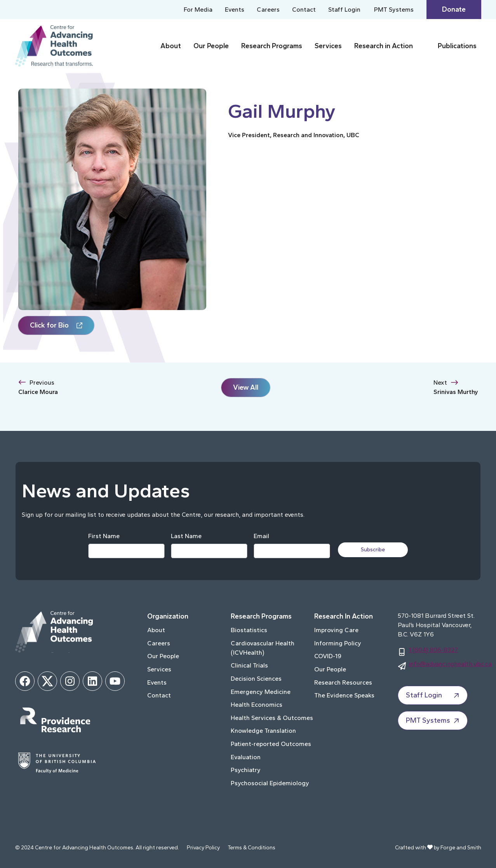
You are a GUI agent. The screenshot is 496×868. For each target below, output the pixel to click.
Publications (457, 46)
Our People (211, 46)
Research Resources (343, 682)
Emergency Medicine (261, 692)
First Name (104, 536)
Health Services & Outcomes (272, 718)
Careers (268, 10)
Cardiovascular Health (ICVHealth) (263, 648)
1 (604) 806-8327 (433, 650)
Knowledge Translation (263, 731)
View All (246, 387)
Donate (454, 9)
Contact (304, 10)
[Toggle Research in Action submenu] (424, 46)
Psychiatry (246, 770)
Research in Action (384, 46)
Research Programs (272, 46)
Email (261, 536)
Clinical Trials (249, 665)
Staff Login (344, 10)
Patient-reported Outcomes (271, 744)
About (171, 46)
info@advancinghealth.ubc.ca (450, 664)
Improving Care (336, 630)
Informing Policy (338, 643)
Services (328, 46)
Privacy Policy (203, 848)
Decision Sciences (256, 679)
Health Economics (257, 705)
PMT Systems (394, 10)
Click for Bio (49, 325)
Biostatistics (249, 630)
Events (235, 10)
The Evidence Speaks (344, 695)
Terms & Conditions (251, 848)
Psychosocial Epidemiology (270, 783)
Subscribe (373, 550)
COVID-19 (328, 656)
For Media (198, 10)
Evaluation (246, 757)
